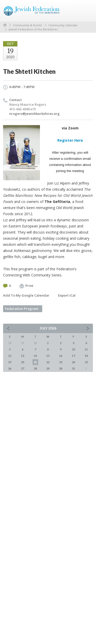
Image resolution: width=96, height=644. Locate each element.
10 (73, 349)
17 (73, 356)
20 (23, 362)
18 (86, 356)
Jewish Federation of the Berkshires (33, 29)
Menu (87, 11)
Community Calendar (63, 25)
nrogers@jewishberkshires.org (34, 114)
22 (48, 362)
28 (35, 368)
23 (61, 362)
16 (61, 356)
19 (10, 362)
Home (5, 25)
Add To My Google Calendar (26, 295)
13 (23, 356)
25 (86, 362)
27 (23, 368)
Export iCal (67, 295)
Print (26, 286)
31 (73, 368)
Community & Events (28, 25)
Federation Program (22, 309)
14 (35, 356)
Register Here (70, 140)
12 (10, 356)
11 (86, 349)
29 (48, 368)
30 (61, 368)
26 (10, 368)
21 (35, 362)
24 (73, 362)
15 (48, 356)
